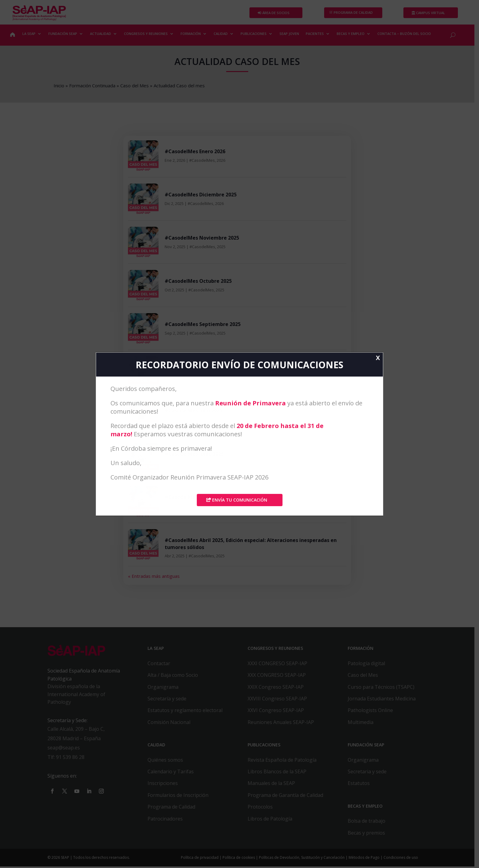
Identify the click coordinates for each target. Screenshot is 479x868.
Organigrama (165, 688)
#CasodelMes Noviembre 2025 (203, 238)
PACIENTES (315, 34)
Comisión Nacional (170, 723)
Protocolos (263, 808)
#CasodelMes (203, 161)
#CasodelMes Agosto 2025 (198, 368)
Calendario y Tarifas (172, 773)
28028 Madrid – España (75, 740)
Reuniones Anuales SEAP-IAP (283, 723)
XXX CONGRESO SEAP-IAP (279, 676)
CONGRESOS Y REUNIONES (146, 34)
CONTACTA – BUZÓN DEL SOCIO (404, 34)
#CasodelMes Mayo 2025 (196, 498)
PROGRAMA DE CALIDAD (357, 12)
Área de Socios (279, 13)
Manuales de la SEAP (274, 784)
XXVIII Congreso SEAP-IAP (280, 700)
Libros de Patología (272, 820)
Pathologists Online (374, 711)
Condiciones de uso (403, 859)
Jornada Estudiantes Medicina (385, 700)
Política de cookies (241, 859)
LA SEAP (29, 34)
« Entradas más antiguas (155, 577)
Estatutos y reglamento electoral (187, 711)
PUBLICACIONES (254, 34)
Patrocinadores (167, 820)
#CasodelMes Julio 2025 (195, 411)
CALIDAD (221, 34)
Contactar (160, 664)
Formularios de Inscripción (180, 796)
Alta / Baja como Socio (174, 676)
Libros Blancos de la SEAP (279, 773)
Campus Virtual (435, 13)
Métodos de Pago (366, 859)
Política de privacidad (202, 859)
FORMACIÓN (191, 34)
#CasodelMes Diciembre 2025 (202, 195)
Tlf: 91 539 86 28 (67, 758)
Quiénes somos (167, 761)
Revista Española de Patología (284, 761)
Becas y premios (370, 834)
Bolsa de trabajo (370, 822)
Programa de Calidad (173, 808)
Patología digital (370, 664)
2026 (222, 161)
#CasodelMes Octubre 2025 (199, 282)
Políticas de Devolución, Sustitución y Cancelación (304, 859)
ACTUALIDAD (101, 34)
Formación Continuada (95, 86)
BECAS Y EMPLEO (351, 34)
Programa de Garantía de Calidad (288, 796)
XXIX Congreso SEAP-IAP (278, 688)
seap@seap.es (64, 749)
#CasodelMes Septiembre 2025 (204, 325)
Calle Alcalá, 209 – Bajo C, (77, 730)
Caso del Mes (137, 86)
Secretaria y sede (370, 773)
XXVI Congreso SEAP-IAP (278, 711)
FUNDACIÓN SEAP (63, 34)
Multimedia (364, 723)
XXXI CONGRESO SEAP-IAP (280, 664)
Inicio (61, 86)
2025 (223, 247)
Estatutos (362, 784)
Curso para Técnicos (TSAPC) (384, 688)
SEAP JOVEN (289, 34)
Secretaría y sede (168, 700)
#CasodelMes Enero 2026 (196, 152)
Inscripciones (164, 784)
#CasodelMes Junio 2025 (195, 454)
